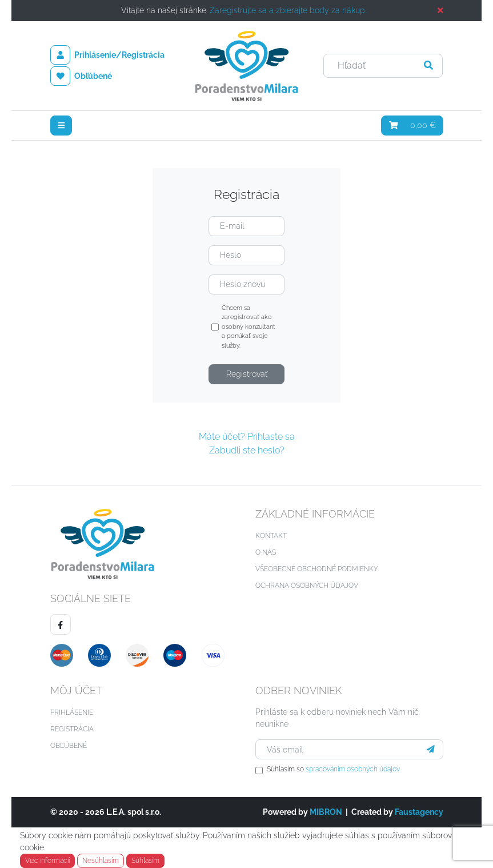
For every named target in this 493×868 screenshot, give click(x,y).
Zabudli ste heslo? (247, 450)
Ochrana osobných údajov (307, 586)
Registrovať (247, 374)
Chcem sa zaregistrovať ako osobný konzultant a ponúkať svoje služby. (243, 327)
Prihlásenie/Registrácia (108, 55)
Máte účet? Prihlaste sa (247, 437)
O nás (266, 552)
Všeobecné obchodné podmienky (317, 569)
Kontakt (271, 536)
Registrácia (72, 729)
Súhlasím (145, 861)
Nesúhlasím (101, 861)
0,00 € (412, 125)
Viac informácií (47, 861)
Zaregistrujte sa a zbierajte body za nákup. (288, 10)
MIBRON (326, 812)
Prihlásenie (72, 712)
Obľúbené (81, 76)
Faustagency (419, 812)
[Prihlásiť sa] (431, 749)
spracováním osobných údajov (353, 769)
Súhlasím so (333, 769)
